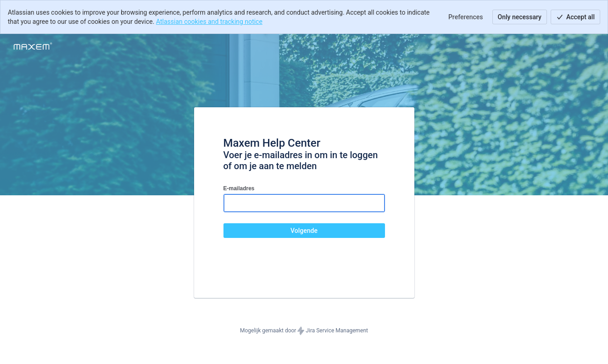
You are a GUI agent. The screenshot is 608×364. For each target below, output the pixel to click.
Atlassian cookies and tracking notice (209, 22)
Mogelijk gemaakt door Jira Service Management (304, 331)
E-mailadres (239, 188)
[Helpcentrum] (33, 47)
